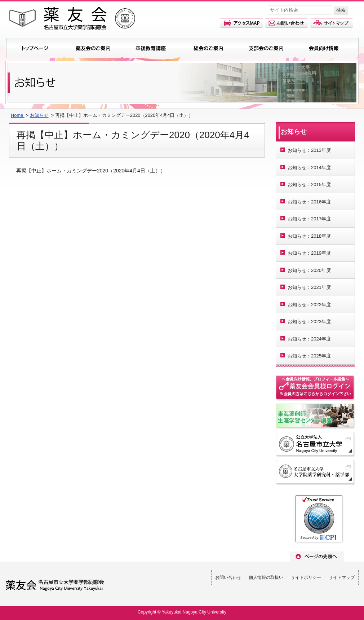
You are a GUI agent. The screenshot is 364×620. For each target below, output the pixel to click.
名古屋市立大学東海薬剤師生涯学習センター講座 (316, 417)
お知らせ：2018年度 (309, 236)
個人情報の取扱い (266, 577)
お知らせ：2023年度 (309, 322)
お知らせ (39, 115)
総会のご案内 (208, 48)
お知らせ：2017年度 (309, 219)
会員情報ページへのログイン (316, 388)
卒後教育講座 (151, 48)
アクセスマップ (241, 23)
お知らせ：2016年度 (309, 202)
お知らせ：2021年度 (309, 287)
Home (18, 115)
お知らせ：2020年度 (309, 270)
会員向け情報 (324, 48)
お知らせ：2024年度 (309, 339)
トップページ (35, 48)
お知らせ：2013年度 (309, 150)
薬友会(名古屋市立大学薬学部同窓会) (72, 18)
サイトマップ (332, 23)
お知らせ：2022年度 (309, 305)
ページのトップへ (317, 557)
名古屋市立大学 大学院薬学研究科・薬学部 (316, 473)
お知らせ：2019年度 (309, 253)
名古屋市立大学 (316, 445)
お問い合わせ (287, 23)
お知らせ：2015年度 (309, 184)
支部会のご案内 (266, 48)
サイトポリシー (306, 577)
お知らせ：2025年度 (309, 356)
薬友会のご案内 (93, 48)
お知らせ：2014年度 (309, 168)
